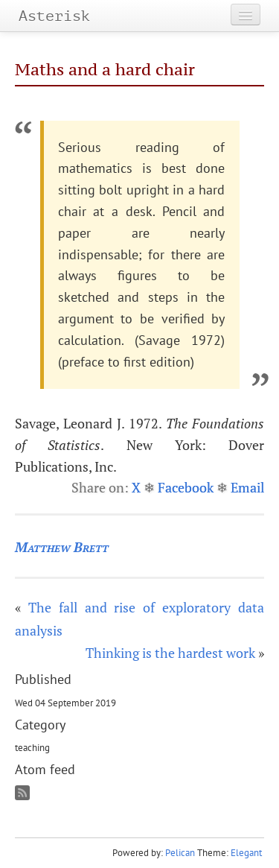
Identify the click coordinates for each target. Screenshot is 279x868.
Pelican (180, 853)
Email (247, 487)
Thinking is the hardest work (170, 653)
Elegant (246, 853)
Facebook (186, 487)
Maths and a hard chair (105, 69)
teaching (32, 747)
